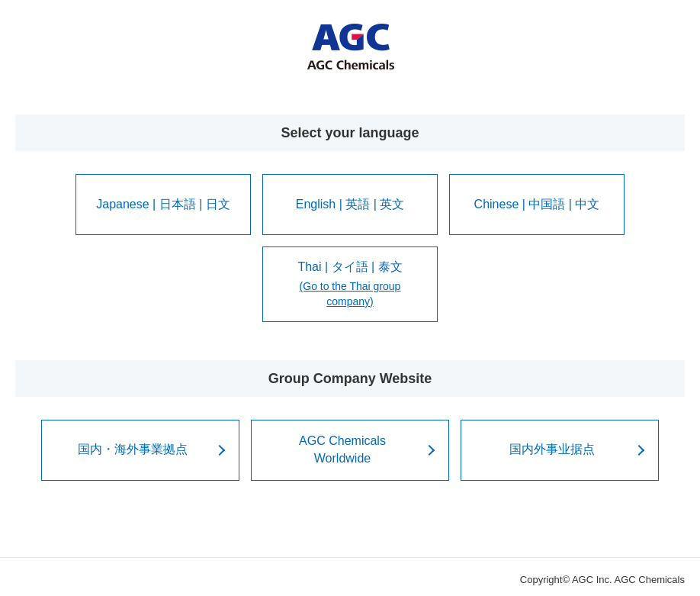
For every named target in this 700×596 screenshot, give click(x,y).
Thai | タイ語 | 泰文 (350, 285)
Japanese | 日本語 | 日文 (163, 204)
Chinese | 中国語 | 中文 (537, 204)
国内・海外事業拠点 (133, 449)
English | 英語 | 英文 (350, 204)
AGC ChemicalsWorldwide (342, 449)
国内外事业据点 (552, 449)
